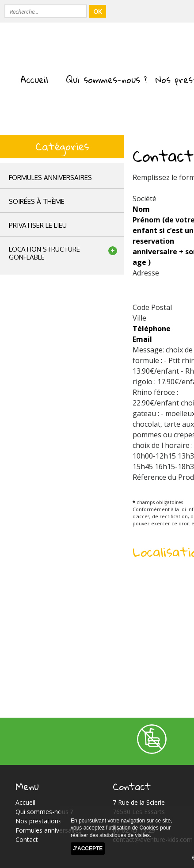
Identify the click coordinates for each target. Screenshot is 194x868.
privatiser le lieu (38, 225)
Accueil (34, 80)
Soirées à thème (37, 201)
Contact (27, 839)
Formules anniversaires (50, 178)
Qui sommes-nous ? (106, 80)
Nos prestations (38, 821)
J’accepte (88, 849)
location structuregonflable (44, 253)
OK (98, 11)
